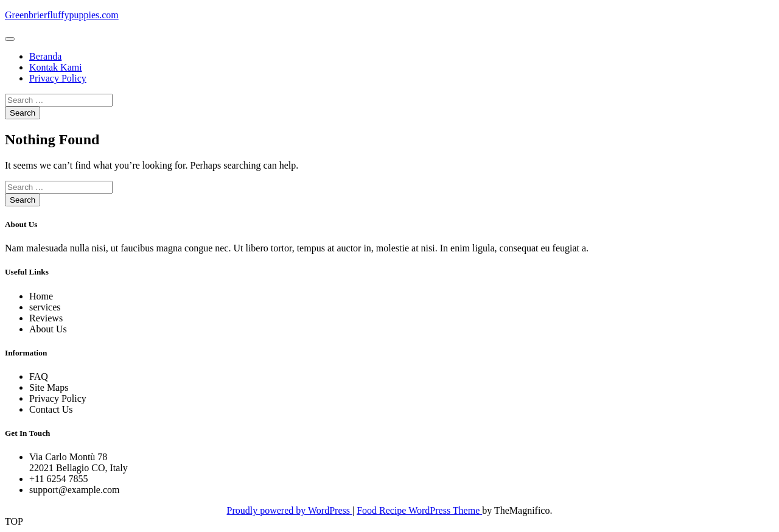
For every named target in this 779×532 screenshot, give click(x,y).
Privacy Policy (58, 78)
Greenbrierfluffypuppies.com (62, 15)
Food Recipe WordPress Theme (419, 510)
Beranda (45, 56)
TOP (14, 521)
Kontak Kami (56, 67)
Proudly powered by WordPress (290, 510)
